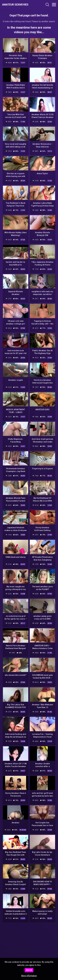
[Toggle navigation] (54, 5)
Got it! (29, 970)
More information (29, 976)
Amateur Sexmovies (15, 5)
